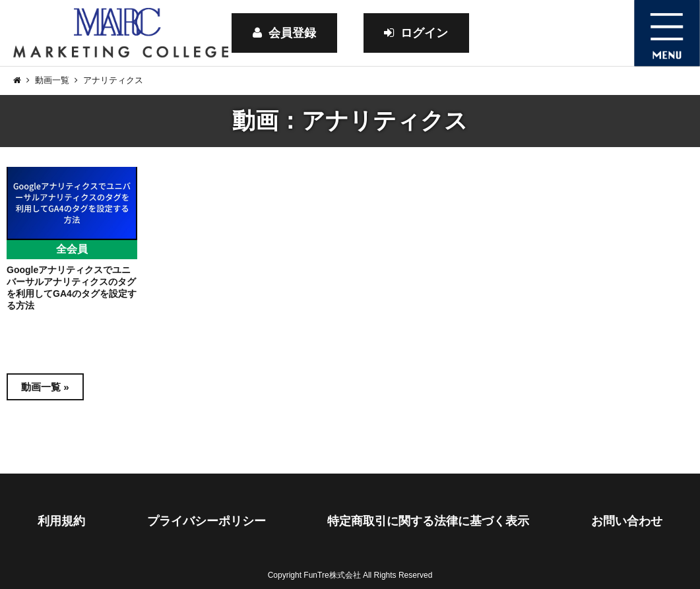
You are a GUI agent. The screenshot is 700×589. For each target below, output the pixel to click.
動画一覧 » (45, 387)
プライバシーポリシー (207, 521)
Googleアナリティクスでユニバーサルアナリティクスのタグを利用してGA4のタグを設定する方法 (72, 288)
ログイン (416, 33)
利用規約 (61, 521)
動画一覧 (52, 80)
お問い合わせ (627, 521)
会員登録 (284, 33)
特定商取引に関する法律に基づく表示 (428, 521)
